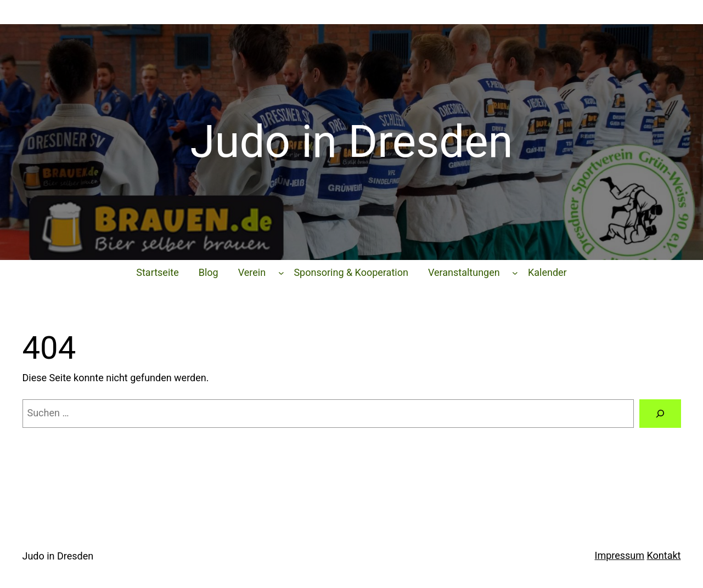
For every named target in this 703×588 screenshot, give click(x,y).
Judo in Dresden (58, 556)
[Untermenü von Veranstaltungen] (515, 273)
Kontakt (664, 555)
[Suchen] (660, 414)
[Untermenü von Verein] (281, 273)
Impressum (620, 555)
